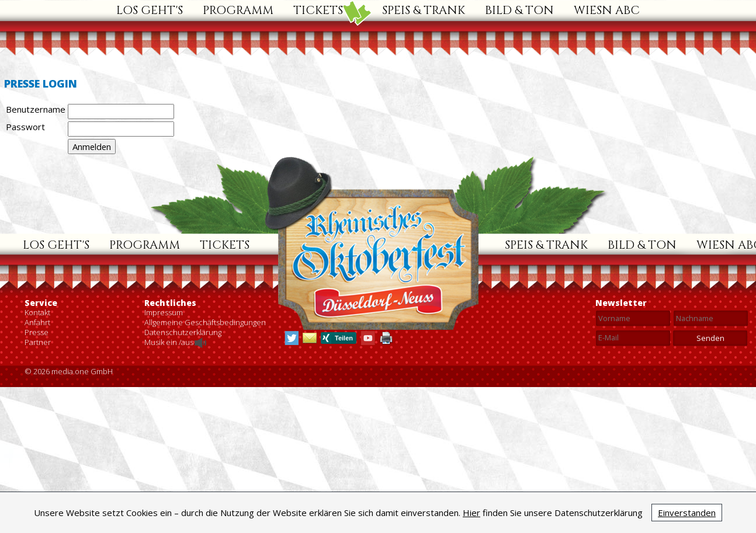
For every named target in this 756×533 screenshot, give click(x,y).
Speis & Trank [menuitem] (424, 10)
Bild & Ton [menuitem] (519, 10)
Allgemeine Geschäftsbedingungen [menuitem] (205, 489)
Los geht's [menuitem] (150, 10)
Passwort (25, 127)
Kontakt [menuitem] (37, 479)
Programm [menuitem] (238, 10)
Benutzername (36, 109)
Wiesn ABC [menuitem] (607, 10)
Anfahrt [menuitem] (37, 489)
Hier (471, 513)
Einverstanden (687, 513)
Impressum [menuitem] (164, 479)
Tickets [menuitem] (318, 10)
